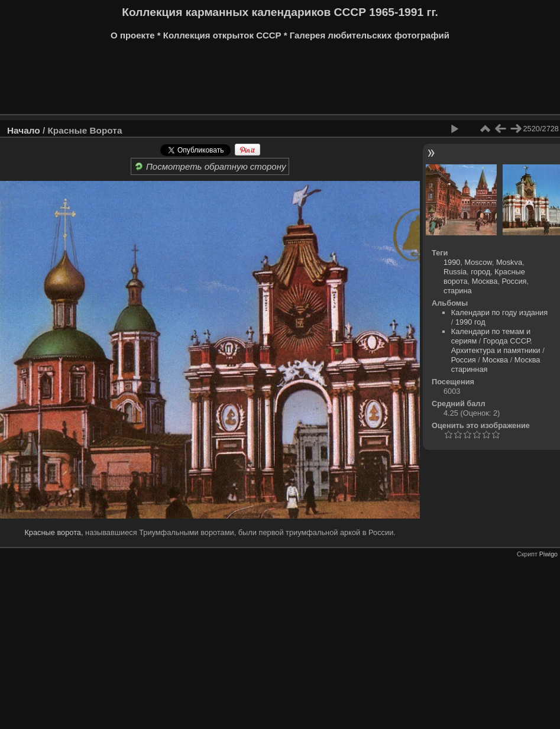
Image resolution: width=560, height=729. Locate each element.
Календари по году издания (499, 312)
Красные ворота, (54, 532)
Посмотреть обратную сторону (210, 166)
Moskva (509, 262)
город (480, 272)
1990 (452, 262)
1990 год (470, 322)
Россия (514, 281)
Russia (455, 272)
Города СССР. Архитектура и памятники (496, 346)
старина (458, 291)
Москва (485, 281)
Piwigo (548, 554)
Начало (24, 130)
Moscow (478, 262)
